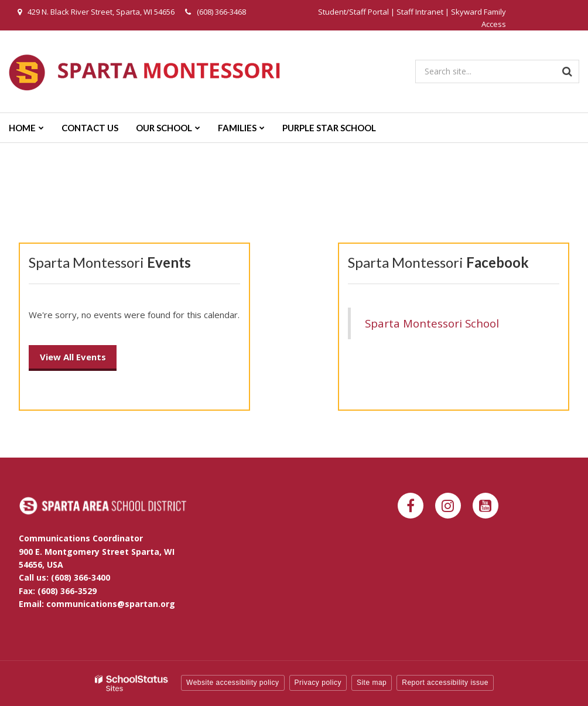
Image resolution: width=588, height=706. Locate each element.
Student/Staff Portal (353, 12)
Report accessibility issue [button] (445, 683)
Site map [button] (372, 683)
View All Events (73, 357)
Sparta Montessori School (432, 323)
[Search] (568, 71)
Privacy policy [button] (318, 683)
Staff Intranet (420, 12)
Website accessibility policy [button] (233, 683)
